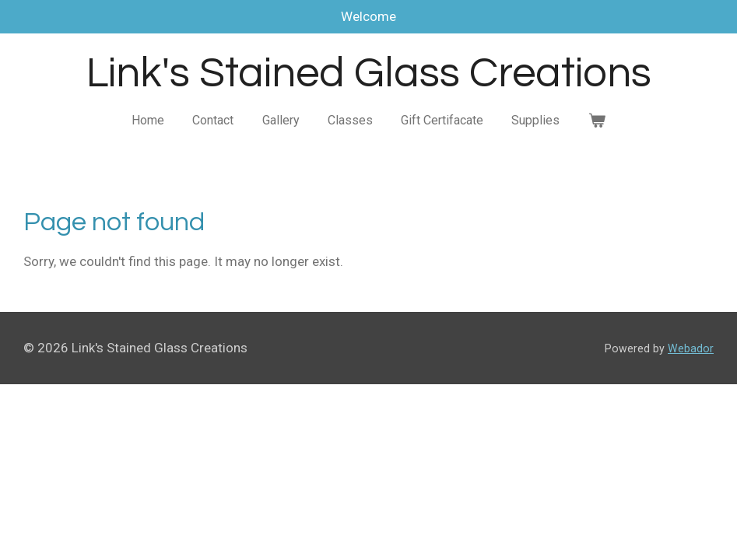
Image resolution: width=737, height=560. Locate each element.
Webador (691, 348)
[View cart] (597, 121)
